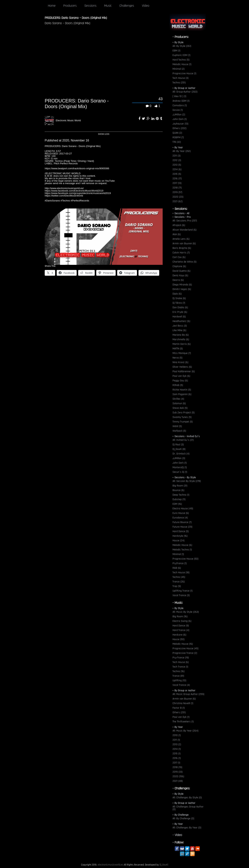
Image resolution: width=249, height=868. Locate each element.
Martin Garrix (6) (182, 344)
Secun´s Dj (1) (180, 472)
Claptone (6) (179, 266)
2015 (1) (177, 754)
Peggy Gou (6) (180, 381)
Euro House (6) (181, 513)
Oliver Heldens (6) (182, 367)
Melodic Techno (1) (182, 550)
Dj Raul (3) (178, 445)
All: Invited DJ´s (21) (183, 440)
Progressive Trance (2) (185, 653)
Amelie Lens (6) (181, 239)
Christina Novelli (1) (183, 703)
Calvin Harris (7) (181, 253)
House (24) (179, 541)
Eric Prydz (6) (180, 312)
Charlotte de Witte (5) (185, 262)
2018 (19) (177, 767)
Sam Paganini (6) (182, 394)
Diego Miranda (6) (182, 285)
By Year (179, 148)
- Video (177, 835)
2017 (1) (176, 763)
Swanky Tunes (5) (182, 417)
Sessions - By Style (185, 478)
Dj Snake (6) (179, 298)
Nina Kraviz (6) (180, 362)
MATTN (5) (178, 349)
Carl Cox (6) (179, 257)
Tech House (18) (181, 573)
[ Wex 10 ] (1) (179, 96)
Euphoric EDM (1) (181, 55)
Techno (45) (179, 577)
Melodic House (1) (182, 64)
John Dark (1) (180, 119)
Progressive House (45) (185, 648)
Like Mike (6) (179, 330)
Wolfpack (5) (179, 431)
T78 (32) (177, 142)
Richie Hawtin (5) (182, 390)
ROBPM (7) (178, 137)
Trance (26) (179, 582)
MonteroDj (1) (180, 467)
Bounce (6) (178, 490)
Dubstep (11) (179, 499)
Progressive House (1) (184, 73)
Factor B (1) (179, 708)
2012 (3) (177, 160)
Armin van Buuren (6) (184, 244)
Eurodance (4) (180, 518)
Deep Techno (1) (181, 495)
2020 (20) (178, 197)
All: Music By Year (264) (185, 731)
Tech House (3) (181, 78)
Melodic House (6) (182, 545)
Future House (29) (182, 527)
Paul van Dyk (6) (181, 376)
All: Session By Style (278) (187, 481)
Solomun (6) (179, 403)
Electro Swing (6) (182, 621)
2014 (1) (177, 749)
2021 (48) (178, 781)
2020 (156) (178, 776)
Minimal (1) (178, 554)
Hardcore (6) (179, 635)
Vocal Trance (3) (181, 595)
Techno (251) (179, 83)
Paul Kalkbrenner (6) (184, 371)
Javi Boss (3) (180, 326)
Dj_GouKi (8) (179, 449)
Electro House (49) (183, 509)
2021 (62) (178, 201)
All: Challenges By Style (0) (187, 798)
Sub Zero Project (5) (184, 413)
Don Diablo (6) (180, 307)
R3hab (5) (178, 385)
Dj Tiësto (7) (179, 303)
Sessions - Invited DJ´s (187, 436)
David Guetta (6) (181, 271)
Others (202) (179, 128)
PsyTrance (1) (180, 563)
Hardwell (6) (179, 317)
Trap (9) (177, 586)
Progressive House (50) (185, 559)
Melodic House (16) (183, 644)
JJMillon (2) (179, 115)
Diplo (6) (177, 294)
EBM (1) (176, 51)
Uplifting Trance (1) (183, 591)
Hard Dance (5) (181, 531)
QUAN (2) (177, 133)
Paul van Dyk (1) (181, 717)
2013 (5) (177, 165)
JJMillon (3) (179, 458)
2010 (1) (177, 735)
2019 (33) (178, 772)
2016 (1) (177, 758)
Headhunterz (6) (181, 321)
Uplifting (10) (179, 680)
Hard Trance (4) (181, 630)
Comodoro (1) (180, 105)
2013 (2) (177, 744)
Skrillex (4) (178, 399)
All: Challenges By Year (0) (187, 828)
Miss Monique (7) (182, 353)
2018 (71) (177, 188)
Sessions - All (182, 213)
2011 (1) (176, 740)
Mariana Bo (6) (181, 335)
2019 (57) (177, 192)
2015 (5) (177, 174)
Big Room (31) (180, 486)
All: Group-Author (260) (185, 92)
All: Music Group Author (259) (188, 694)
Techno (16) (179, 671)
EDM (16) (177, 504)
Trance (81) (178, 676)
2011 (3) (177, 156)
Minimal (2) (179, 69)
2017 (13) (177, 183)
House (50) (179, 639)
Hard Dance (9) (181, 626)
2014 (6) (177, 169)
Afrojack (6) (179, 225)
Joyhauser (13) (180, 124)
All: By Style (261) (182, 46)
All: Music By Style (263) (186, 612)
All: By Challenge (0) (183, 818)
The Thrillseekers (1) (183, 722)
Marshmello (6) (181, 339)
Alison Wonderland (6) (185, 230)
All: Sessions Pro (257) (185, 221)
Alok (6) (177, 234)
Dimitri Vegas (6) (182, 289)
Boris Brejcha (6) (182, 248)
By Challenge (181, 815)
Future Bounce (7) (182, 522)
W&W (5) (177, 426)
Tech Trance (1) (180, 667)
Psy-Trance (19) (181, 658)
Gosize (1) (178, 110)
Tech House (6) (181, 662)
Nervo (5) (177, 358)
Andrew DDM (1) (181, 101)
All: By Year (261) (182, 151)
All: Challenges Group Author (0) (188, 808)
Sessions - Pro (183, 217)
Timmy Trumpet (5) (183, 422)
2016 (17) (177, 179)
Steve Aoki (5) (180, 408)
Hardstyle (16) (180, 536)
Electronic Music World (68, 120)
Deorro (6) (178, 280)
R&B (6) (177, 568)
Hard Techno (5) (181, 60)
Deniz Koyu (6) (180, 275)
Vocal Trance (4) (181, 685)
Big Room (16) (180, 616)
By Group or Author (185, 88)
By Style (179, 42)
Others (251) (179, 712)
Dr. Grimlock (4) (181, 454)
